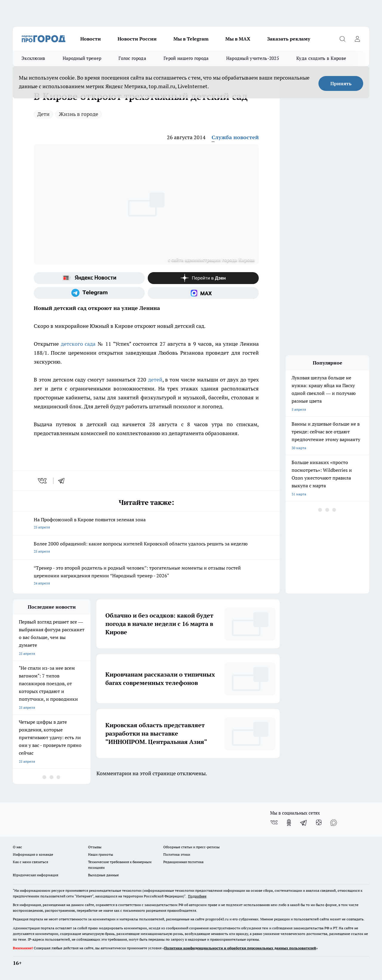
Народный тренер (82, 58)
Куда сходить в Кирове (321, 58)
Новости (91, 39)
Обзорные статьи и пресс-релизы (191, 847)
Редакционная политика (183, 862)
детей (155, 380)
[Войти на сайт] (357, 39)
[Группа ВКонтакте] (274, 823)
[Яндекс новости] (89, 278)
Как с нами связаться (30, 862)
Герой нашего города (186, 58)
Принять (341, 83)
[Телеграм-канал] (89, 293)
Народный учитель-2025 (253, 58)
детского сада (78, 344)
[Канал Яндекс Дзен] (203, 278)
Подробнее (197, 896)
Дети (43, 114)
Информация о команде (33, 854)
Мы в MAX (238, 39)
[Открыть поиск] (342, 39)
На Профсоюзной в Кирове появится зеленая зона (146, 524)
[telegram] (63, 481)
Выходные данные (103, 875)
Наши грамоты (101, 854)
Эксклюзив (33, 58)
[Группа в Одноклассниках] (289, 823)
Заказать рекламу (289, 39)
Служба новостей (235, 137)
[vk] (43, 481)
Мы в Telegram (191, 39)
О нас (17, 847)
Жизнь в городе (78, 114)
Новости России (137, 39)
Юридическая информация (36, 875)
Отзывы (95, 847)
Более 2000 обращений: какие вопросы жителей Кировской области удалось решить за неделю (146, 548)
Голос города (132, 58)
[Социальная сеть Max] (203, 293)
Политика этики (177, 854)
